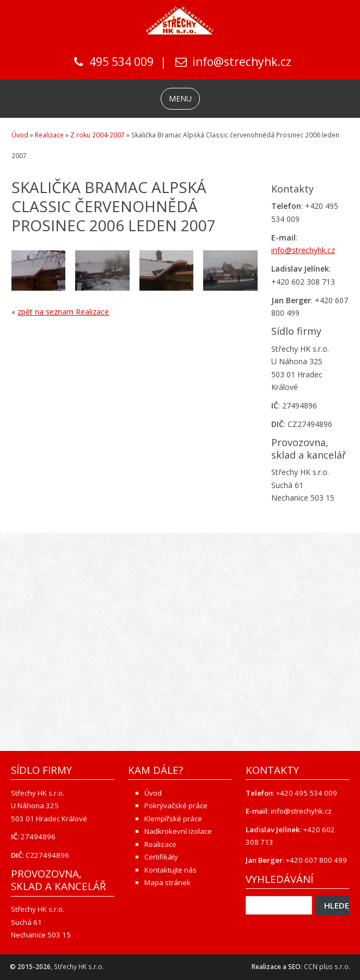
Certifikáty (161, 857)
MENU (180, 98)
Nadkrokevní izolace (178, 831)
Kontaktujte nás (170, 870)
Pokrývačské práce (176, 805)
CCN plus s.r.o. (327, 967)
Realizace (49, 135)
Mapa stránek (167, 882)
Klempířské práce (173, 819)
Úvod (20, 135)
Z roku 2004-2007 (97, 135)
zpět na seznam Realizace (63, 312)
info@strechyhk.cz (242, 62)
